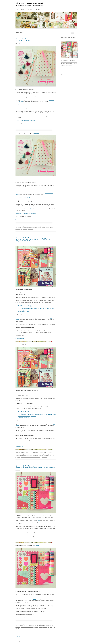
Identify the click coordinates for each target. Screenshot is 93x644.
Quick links (38, 9)
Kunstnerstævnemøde (29, 456)
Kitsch (45, 454)
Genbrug (42, 454)
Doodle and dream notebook (26, 228)
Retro (22, 457)
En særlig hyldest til (24, 312)
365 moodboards (29, 226)
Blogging (22, 454)
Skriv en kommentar (20, 127)
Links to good (23, 413)
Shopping (39, 226)
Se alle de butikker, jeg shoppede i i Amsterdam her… (26, 121)
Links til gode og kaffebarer (26, 307)
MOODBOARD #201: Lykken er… (25, 39)
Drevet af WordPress (19, 642)
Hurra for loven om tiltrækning (22, 105)
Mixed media (46, 456)
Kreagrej (48, 454)
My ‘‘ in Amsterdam (24, 411)
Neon (32, 627)
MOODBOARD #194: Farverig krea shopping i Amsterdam (33, 239)
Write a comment (19, 220)
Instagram (36, 133)
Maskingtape (36, 456)
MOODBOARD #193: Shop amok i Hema (36, 466)
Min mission (30, 9)
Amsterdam (18, 228)
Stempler (29, 457)
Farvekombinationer (36, 228)
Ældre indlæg (19, 637)
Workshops (23, 9)
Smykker (51, 228)
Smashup (25, 457)
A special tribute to (23, 418)
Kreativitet (35, 226)
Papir (17, 457)
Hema (39, 520)
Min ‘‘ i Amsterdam (24, 305)
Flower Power (37, 454)
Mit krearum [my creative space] (29, 3)
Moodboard (43, 228)
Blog (17, 9)
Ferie (33, 454)
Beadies (25, 116)
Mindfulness (41, 456)
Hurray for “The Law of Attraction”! (23, 198)
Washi (39, 457)
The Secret (25, 229)
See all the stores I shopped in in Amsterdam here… (26, 214)
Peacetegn (47, 228)
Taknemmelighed (19, 229)
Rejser (19, 457)
